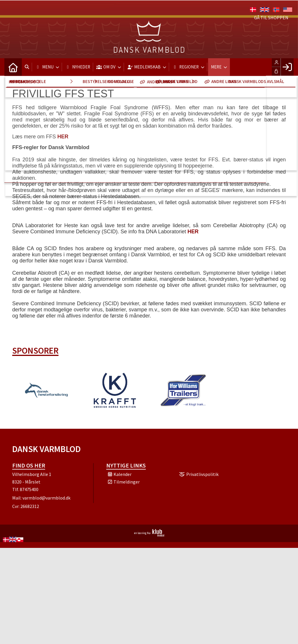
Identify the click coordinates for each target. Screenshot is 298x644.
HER (63, 137)
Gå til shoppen (271, 17)
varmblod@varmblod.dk (46, 498)
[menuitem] (13, 67)
